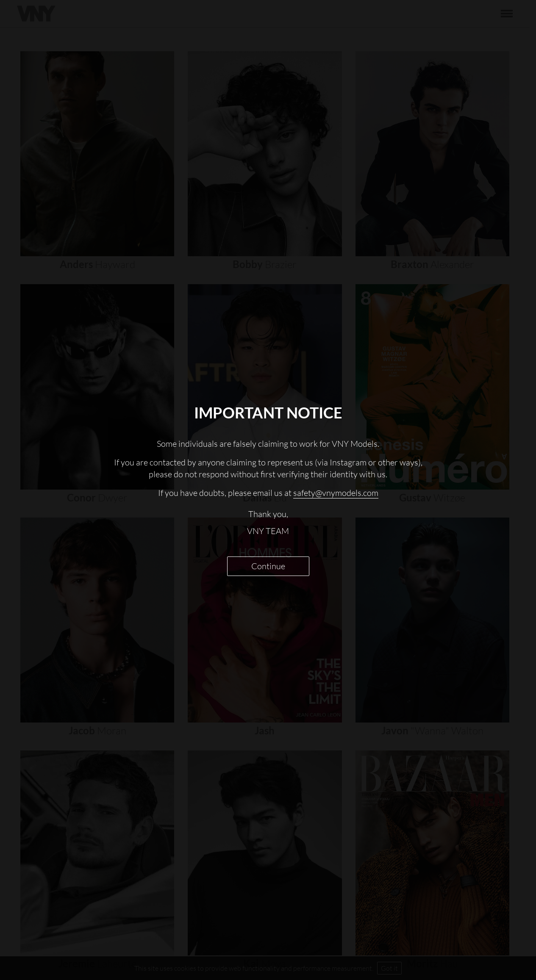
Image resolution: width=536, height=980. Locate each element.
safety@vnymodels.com (336, 493)
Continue (268, 566)
